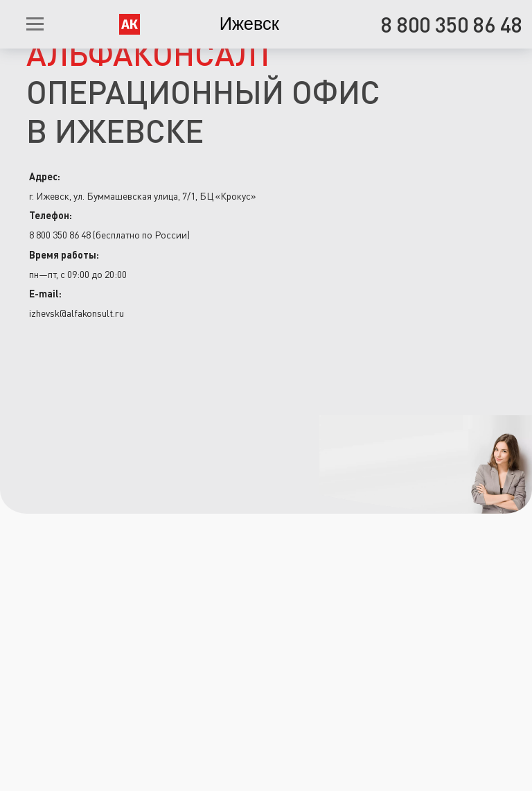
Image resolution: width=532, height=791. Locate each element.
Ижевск (249, 24)
